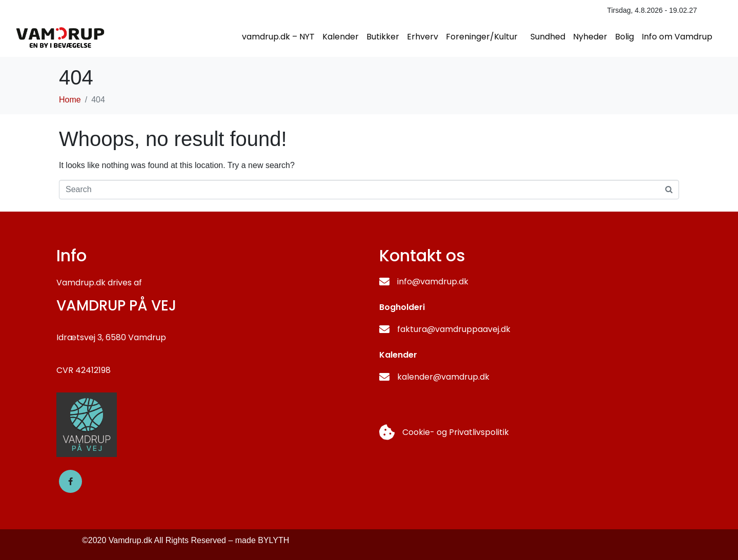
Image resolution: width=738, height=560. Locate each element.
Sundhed (548, 37)
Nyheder (590, 37)
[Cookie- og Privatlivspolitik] (387, 432)
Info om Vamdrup (677, 37)
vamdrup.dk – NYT (278, 37)
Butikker (383, 37)
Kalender (341, 37)
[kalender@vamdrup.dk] (384, 377)
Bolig (624, 37)
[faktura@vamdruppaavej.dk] (384, 329)
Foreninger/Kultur (482, 37)
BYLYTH (273, 540)
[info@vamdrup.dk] (384, 282)
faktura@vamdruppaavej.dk (454, 329)
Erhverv (423, 37)
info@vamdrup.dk (433, 282)
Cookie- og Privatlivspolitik (456, 432)
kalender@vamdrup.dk (443, 377)
